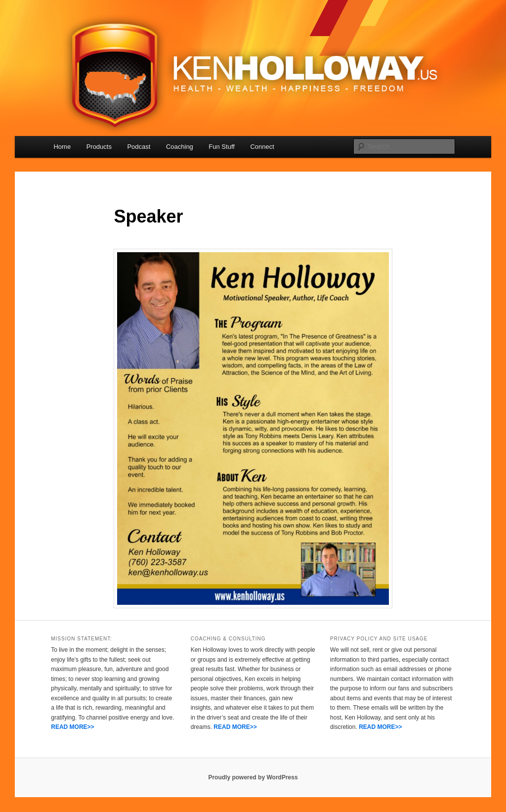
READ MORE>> (72, 727)
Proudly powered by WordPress (253, 777)
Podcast (139, 147)
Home (62, 147)
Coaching (180, 147)
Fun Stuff (222, 147)
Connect (262, 147)
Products (99, 147)
